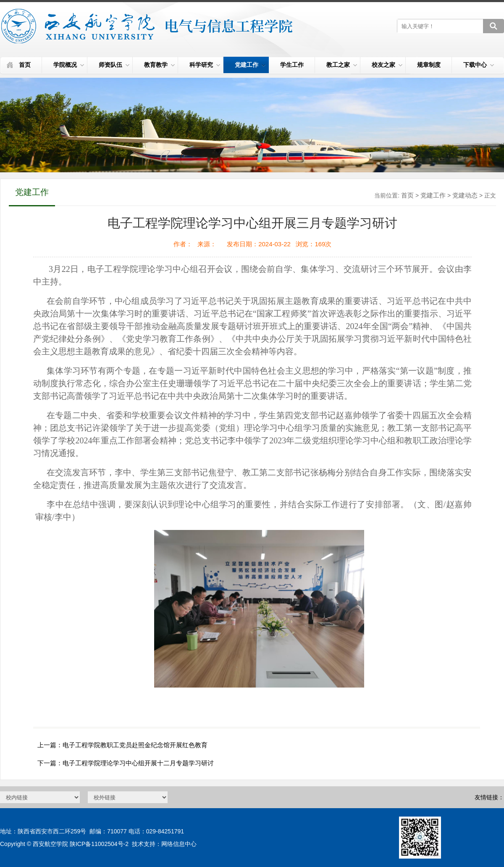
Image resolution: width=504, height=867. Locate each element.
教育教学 (159, 65)
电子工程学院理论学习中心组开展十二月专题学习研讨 (138, 763)
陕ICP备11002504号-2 (99, 844)
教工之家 (342, 65)
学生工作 (292, 65)
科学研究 (205, 65)
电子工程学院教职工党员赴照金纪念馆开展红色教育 (135, 745)
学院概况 (69, 65)
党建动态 (465, 195)
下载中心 (479, 65)
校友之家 (387, 65)
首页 (25, 65)
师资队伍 (114, 65)
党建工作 (250, 65)
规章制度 (429, 65)
